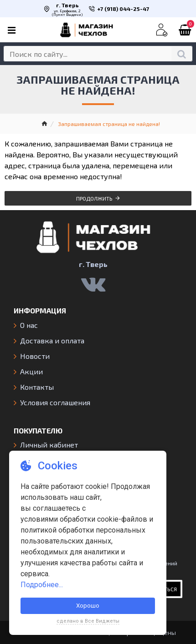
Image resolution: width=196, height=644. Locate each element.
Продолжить (94, 198)
